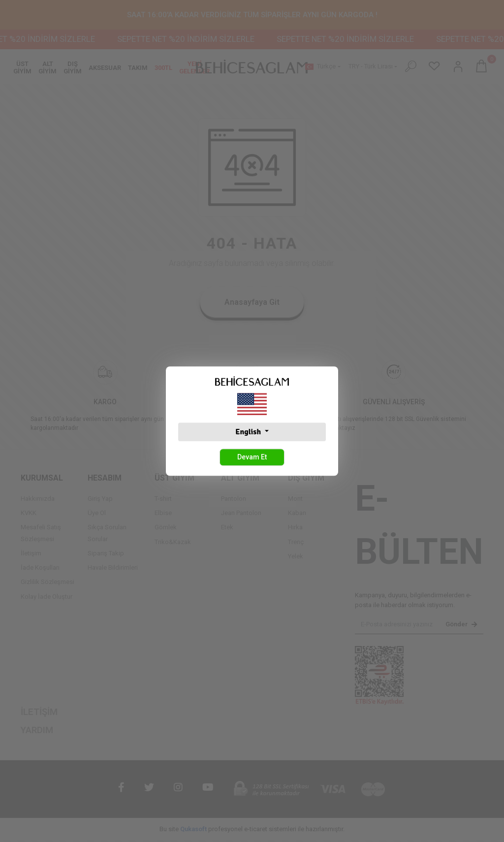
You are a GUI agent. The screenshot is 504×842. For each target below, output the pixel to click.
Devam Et (252, 457)
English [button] (249, 432)
